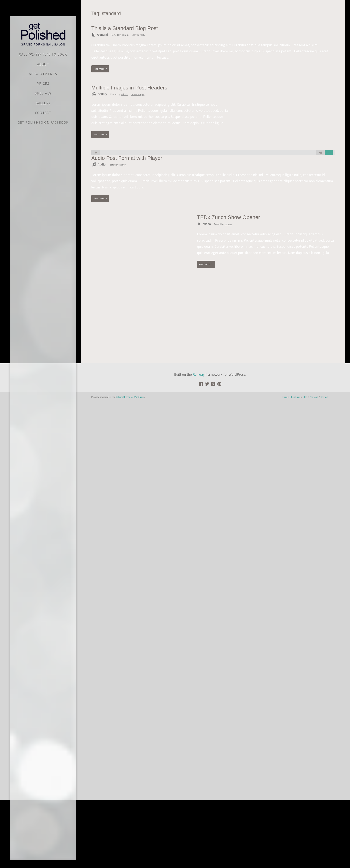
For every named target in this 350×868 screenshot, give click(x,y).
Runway (199, 374)
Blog (305, 397)
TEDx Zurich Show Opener (229, 217)
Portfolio (314, 397)
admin (125, 35)
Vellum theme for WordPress (130, 397)
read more (99, 69)
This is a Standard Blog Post (125, 28)
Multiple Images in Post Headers (129, 88)
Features (296, 397)
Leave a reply (138, 35)
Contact (325, 397)
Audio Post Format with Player (127, 158)
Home (286, 397)
